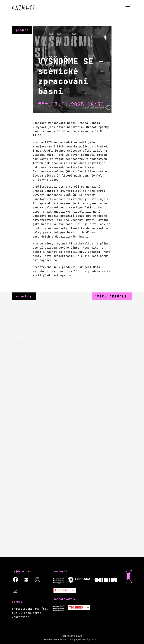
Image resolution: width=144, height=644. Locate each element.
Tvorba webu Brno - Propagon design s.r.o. (72, 639)
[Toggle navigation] (128, 8)
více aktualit (113, 296)
